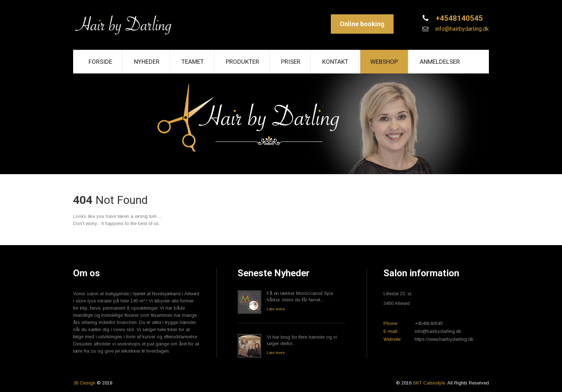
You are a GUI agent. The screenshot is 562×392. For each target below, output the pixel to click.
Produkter (242, 62)
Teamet (193, 62)
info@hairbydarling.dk (461, 29)
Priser (291, 62)
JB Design (84, 383)
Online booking (362, 24)
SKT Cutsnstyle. (430, 383)
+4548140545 (458, 18)
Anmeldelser (440, 62)
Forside (100, 62)
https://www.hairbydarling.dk (444, 339)
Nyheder (147, 62)
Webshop (384, 62)
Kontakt (335, 62)
